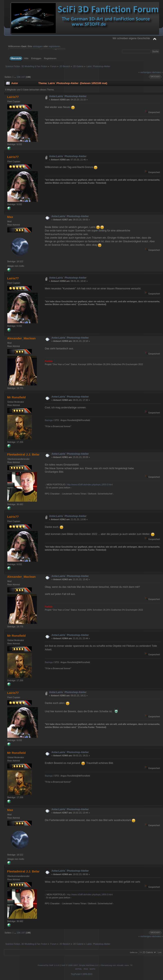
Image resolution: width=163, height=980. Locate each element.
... (16, 77)
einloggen (38, 46)
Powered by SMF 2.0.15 (49, 965)
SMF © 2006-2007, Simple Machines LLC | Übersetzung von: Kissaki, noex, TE (97, 965)
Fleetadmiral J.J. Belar (23, 454)
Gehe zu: (134, 952)
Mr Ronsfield (16, 397)
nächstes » (157, 72)
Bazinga (49, 420)
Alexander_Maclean (21, 338)
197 (23, 77)
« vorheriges (145, 72)
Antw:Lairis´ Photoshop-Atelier (68, 96)
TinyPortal (75, 974)
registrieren (54, 46)
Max (10, 217)
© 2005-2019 (86, 974)
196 (19, 77)
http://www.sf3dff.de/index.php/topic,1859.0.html (90, 484)
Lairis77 (13, 97)
